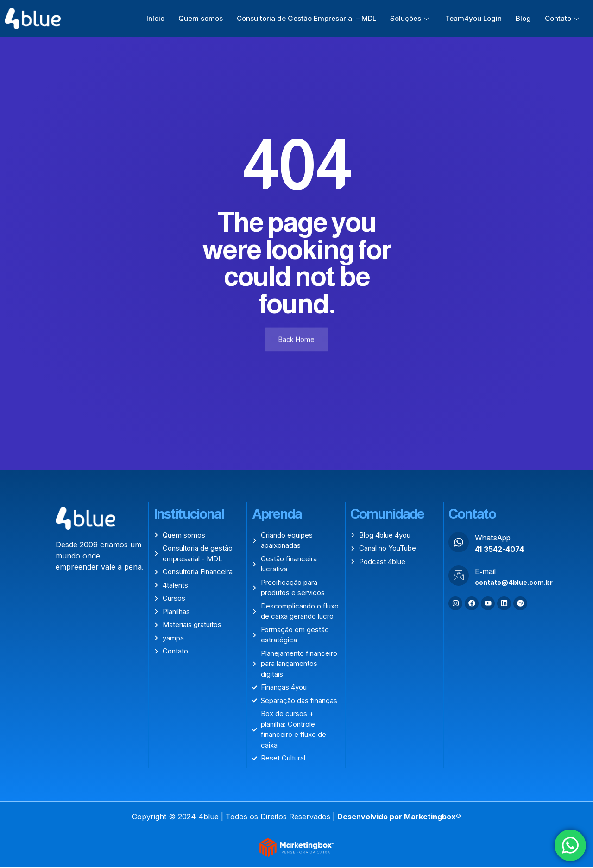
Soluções (411, 18)
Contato (563, 18)
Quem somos (201, 18)
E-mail (485, 573)
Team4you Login (473, 18)
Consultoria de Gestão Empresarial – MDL (306, 18)
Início (155, 18)
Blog (523, 18)
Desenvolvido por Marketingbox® (399, 817)
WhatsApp (493, 539)
